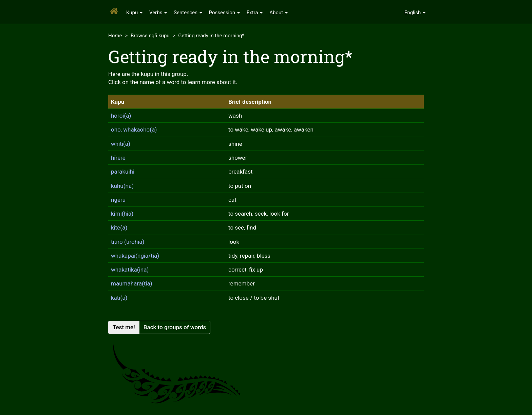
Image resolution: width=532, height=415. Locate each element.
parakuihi (123, 172)
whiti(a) (121, 144)
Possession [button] (224, 13)
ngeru (118, 200)
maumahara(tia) (132, 283)
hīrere (118, 158)
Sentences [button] (188, 13)
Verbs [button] (158, 13)
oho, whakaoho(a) (134, 130)
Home (115, 36)
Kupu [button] (134, 13)
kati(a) (119, 298)
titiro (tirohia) (128, 242)
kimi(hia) (122, 214)
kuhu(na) (122, 186)
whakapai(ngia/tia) (135, 256)
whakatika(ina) (130, 270)
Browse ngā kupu (150, 36)
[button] (415, 12)
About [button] (279, 13)
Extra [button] (255, 13)
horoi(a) (121, 116)
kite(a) (119, 228)
